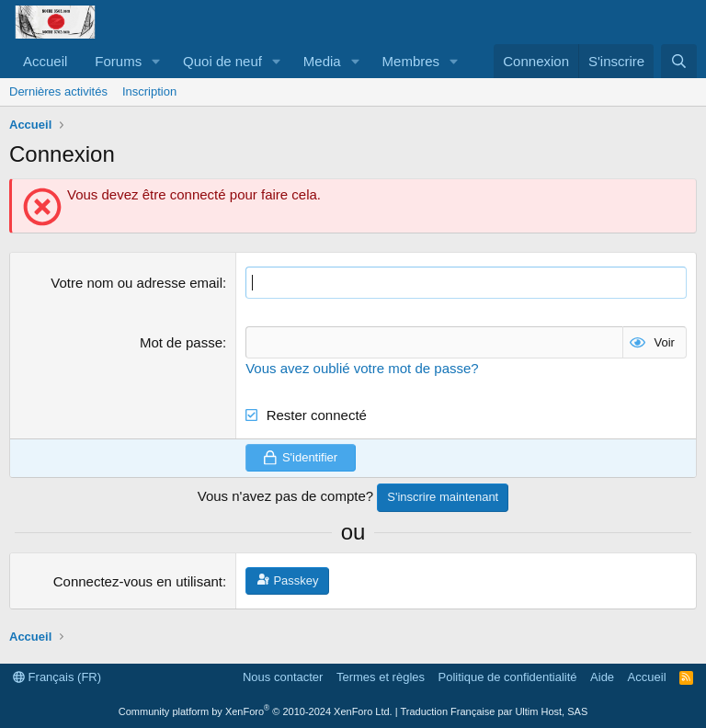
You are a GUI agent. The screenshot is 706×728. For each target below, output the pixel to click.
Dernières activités (58, 91)
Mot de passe (181, 342)
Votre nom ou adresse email (137, 283)
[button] (156, 61)
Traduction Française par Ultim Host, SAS (494, 711)
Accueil (45, 61)
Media (322, 61)
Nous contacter (283, 677)
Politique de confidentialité (508, 677)
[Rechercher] (679, 61)
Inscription (149, 91)
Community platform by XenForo (256, 711)
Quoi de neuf (222, 61)
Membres (411, 61)
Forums (118, 61)
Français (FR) (57, 677)
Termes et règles (381, 677)
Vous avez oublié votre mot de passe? (362, 368)
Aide (602, 677)
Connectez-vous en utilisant (138, 581)
